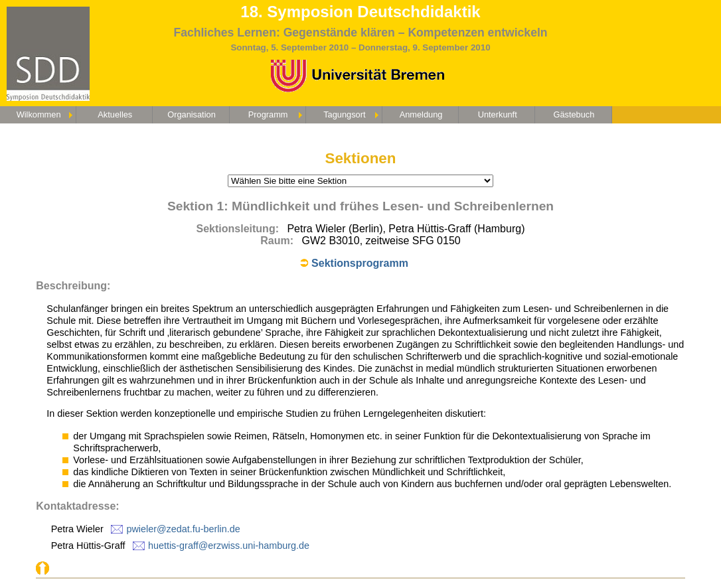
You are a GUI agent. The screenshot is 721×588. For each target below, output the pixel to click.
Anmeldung (421, 114)
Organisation (192, 114)
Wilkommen (39, 114)
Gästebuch (574, 114)
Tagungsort (344, 114)
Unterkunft (498, 114)
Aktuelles (115, 114)
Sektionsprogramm (360, 263)
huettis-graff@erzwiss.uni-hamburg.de (229, 546)
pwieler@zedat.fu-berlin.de (183, 529)
